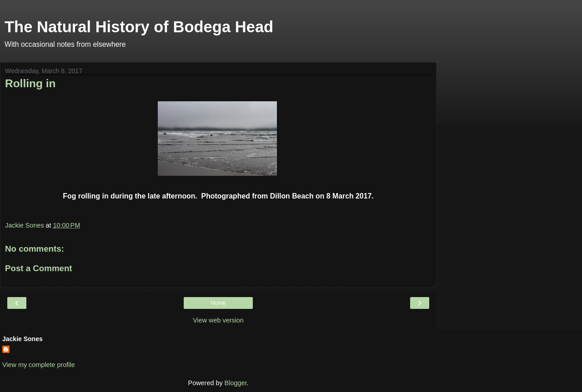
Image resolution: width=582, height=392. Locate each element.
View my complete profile (39, 365)
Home (218, 303)
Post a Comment (39, 268)
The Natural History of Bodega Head (139, 27)
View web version (218, 320)
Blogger (236, 383)
